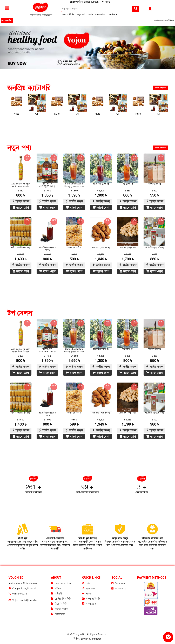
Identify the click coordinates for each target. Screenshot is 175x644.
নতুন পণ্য (81, 14)
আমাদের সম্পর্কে (61, 583)
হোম (86, 583)
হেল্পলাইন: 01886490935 (84, 2)
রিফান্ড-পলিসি (59, 609)
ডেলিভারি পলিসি (61, 599)
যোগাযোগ (58, 614)
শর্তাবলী (57, 594)
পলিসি (56, 589)
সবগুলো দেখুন (160, 88)
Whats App (119, 588)
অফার (106, 2)
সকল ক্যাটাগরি (68, 14)
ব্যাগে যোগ (21, 208)
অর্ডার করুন (21, 201)
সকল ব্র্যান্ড (100, 14)
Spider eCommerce (91, 639)
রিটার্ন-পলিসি (59, 604)
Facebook (118, 583)
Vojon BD (81, 634)
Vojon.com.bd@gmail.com (26, 600)
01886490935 (20, 594)
